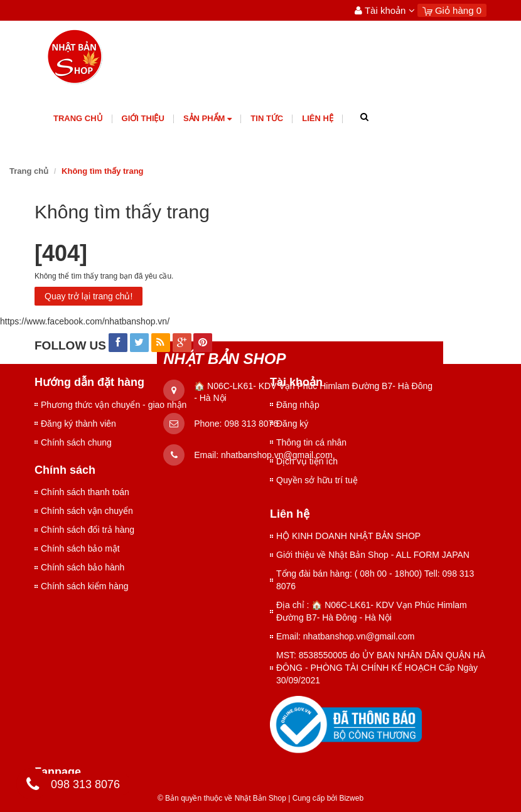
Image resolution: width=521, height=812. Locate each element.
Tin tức (267, 118)
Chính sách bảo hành (83, 567)
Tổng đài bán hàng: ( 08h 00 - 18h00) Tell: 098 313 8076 (375, 580)
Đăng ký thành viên (78, 424)
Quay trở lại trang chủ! (89, 296)
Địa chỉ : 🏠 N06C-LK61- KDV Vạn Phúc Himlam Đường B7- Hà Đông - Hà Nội (372, 611)
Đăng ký (292, 424)
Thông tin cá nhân (311, 442)
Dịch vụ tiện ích (307, 461)
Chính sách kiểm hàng (85, 586)
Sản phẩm (207, 119)
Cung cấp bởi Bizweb (326, 798)
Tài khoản (385, 10)
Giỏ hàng (452, 10)
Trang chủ (78, 118)
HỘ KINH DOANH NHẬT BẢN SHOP (348, 536)
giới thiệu (143, 118)
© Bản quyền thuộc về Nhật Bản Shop (222, 798)
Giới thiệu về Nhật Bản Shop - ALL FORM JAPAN (373, 555)
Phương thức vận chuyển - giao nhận (114, 405)
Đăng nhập (298, 405)
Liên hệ (318, 118)
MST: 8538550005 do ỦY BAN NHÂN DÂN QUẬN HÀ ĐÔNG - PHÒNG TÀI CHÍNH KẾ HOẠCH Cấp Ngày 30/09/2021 (381, 668)
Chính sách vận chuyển (87, 511)
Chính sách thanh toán (85, 492)
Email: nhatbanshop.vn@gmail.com (345, 636)
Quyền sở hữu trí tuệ (317, 480)
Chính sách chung (76, 442)
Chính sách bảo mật (80, 548)
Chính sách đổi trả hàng (88, 530)
